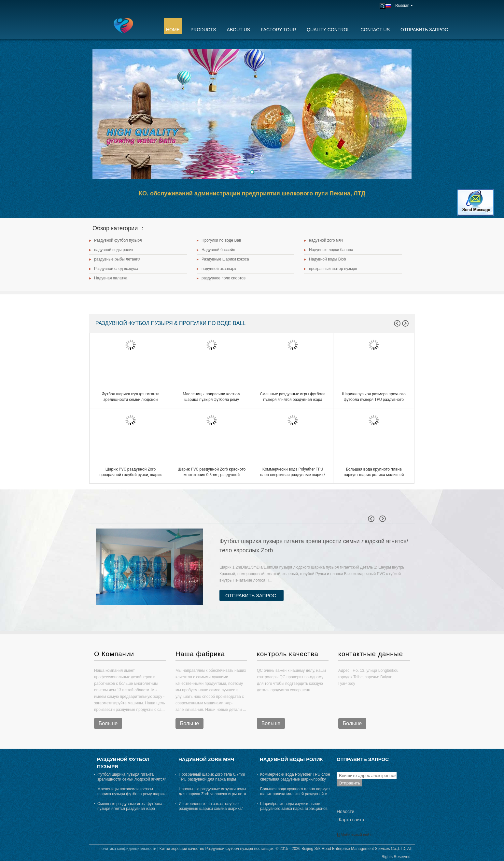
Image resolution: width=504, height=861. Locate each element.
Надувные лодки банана (331, 250)
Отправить (349, 783)
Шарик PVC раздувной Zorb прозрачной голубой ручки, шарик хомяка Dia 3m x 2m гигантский (131, 475)
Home (173, 30)
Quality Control (328, 30)
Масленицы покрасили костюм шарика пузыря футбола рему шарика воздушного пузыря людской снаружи (132, 794)
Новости (345, 812)
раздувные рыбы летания (117, 259)
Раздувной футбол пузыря (118, 240)
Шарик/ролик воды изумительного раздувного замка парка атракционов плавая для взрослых (294, 809)
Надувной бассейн (218, 250)
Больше (108, 723)
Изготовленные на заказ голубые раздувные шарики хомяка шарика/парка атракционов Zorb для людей (211, 809)
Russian (404, 6)
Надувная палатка (111, 278)
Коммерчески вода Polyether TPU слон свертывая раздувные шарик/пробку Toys (293, 475)
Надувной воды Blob (328, 259)
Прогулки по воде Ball (221, 240)
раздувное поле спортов (224, 278)
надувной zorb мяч (326, 240)
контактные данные (371, 654)
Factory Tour (278, 30)
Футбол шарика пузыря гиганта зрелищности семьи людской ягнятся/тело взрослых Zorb (131, 400)
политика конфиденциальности (128, 849)
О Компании (114, 654)
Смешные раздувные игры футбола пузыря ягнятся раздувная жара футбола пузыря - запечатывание (293, 400)
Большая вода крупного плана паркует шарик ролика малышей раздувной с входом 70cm (374, 475)
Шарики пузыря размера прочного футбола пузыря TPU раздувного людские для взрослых (374, 400)
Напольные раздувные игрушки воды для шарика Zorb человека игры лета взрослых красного (212, 794)
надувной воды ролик (114, 250)
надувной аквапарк (219, 269)
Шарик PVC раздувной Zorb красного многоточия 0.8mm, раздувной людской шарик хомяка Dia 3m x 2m (212, 475)
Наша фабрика (200, 654)
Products (203, 30)
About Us (238, 30)
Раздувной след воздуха (116, 269)
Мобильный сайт (354, 835)
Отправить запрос (424, 30)
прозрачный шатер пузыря (333, 269)
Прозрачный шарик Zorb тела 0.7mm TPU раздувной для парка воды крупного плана (212, 779)
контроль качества (288, 654)
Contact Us (375, 30)
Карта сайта (351, 820)
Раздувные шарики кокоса (225, 259)
